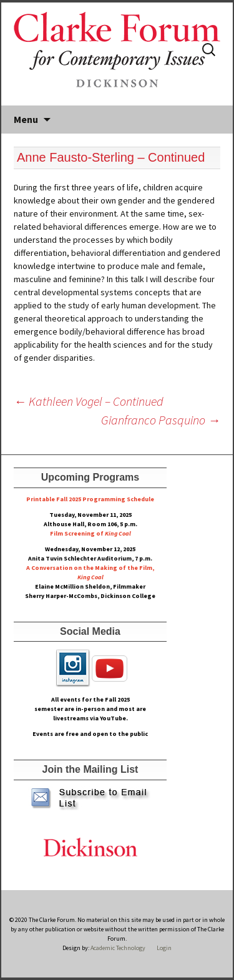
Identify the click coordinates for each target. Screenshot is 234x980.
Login (164, 948)
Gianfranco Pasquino (161, 420)
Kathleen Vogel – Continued (89, 401)
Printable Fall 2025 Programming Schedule (90, 499)
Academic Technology (117, 948)
